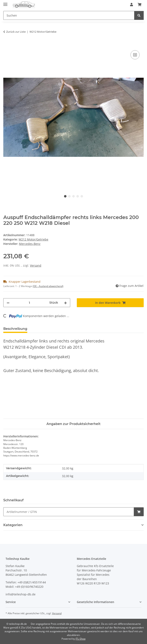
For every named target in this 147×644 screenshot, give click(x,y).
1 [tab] (65, 196)
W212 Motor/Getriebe (33, 239)
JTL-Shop (81, 639)
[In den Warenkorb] (7, 45)
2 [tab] (69, 196)
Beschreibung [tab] (15, 329)
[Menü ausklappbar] (5, 3)
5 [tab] (82, 196)
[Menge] (29, 303)
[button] (132, 5)
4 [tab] (78, 196)
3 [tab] (73, 196)
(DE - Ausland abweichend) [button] (48, 286)
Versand (36, 265)
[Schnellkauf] (69, 512)
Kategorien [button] (13, 525)
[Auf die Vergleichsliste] (135, 55)
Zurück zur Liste (16, 32)
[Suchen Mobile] (69, 15)
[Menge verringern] (8, 303)
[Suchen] (139, 15)
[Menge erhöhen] (65, 303)
